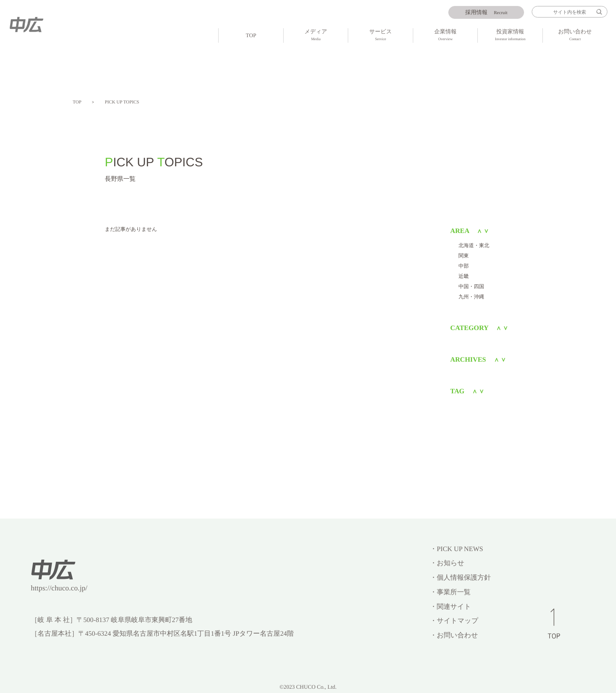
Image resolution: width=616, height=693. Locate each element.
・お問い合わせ (454, 635)
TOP (251, 35)
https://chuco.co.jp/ (59, 588)
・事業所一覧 (450, 592)
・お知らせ (447, 563)
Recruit (487, 13)
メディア (316, 35)
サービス (380, 35)
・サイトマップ (454, 621)
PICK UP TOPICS (122, 102)
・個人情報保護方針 (460, 578)
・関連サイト (450, 607)
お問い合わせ (575, 35)
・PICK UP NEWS (456, 549)
